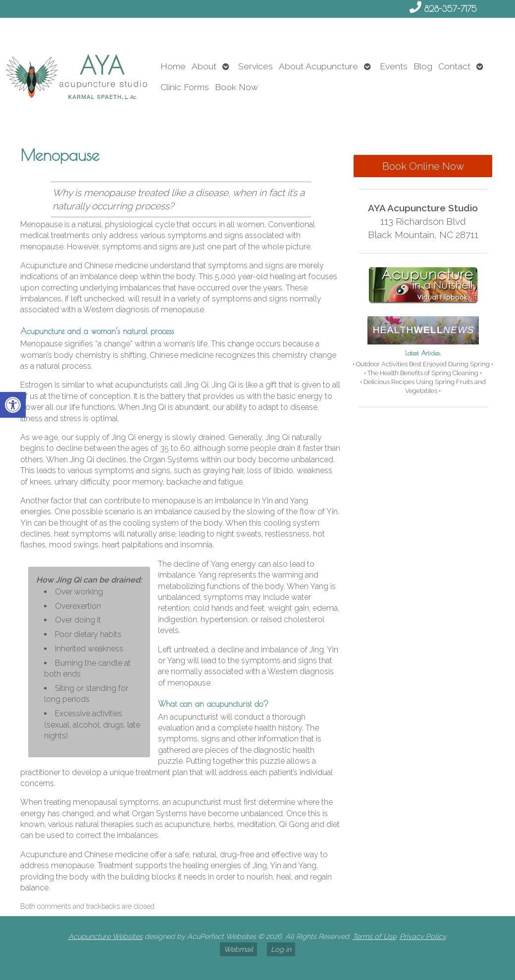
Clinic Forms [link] (185, 87)
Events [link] (394, 66)
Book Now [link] (236, 87)
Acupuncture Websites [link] (105, 936)
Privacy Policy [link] (423, 936)
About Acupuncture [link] (318, 66)
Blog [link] (423, 66)
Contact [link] (454, 66)
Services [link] (256, 66)
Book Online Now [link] (423, 166)
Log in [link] (281, 949)
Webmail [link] (238, 949)
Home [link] (173, 66)
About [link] (204, 66)
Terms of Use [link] (374, 936)
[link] (13, 405)
